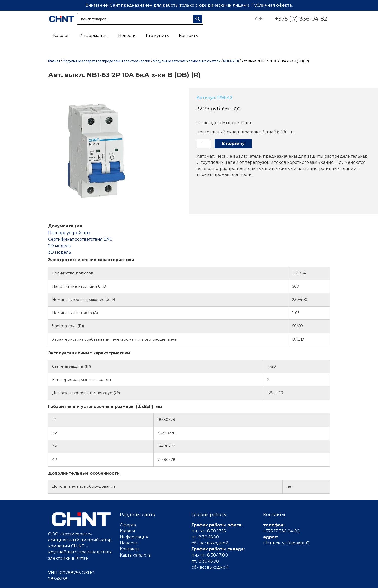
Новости (127, 35)
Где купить (157, 35)
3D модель (60, 252)
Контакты (189, 35)
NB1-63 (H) (231, 61)
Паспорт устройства (69, 233)
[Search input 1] (136, 19)
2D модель (60, 246)
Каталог (61, 35)
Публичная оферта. (272, 5)
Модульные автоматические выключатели (187, 61)
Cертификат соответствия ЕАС (80, 239)
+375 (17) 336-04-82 (301, 19)
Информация (94, 35)
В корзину (233, 143)
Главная (54, 61)
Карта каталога (135, 555)
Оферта (128, 525)
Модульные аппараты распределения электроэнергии (106, 61)
